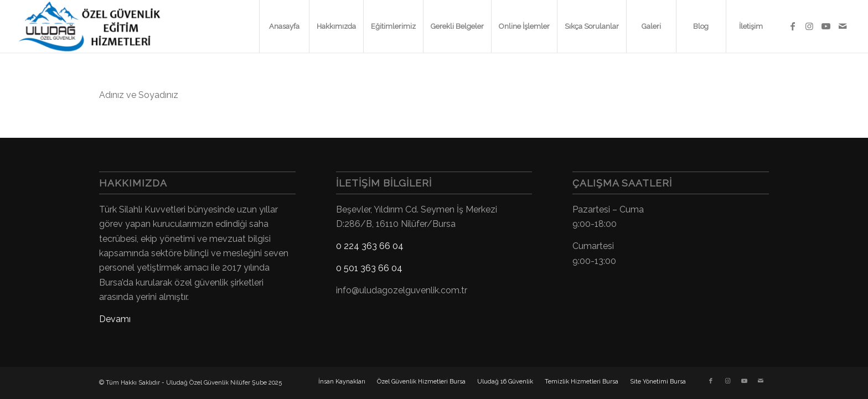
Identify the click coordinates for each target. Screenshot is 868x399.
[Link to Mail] (843, 26)
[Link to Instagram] (809, 26)
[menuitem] (284, 26)
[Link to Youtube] (826, 26)
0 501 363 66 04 (369, 268)
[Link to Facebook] (793, 26)
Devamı (115, 319)
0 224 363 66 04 (370, 246)
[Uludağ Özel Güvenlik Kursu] (94, 26)
